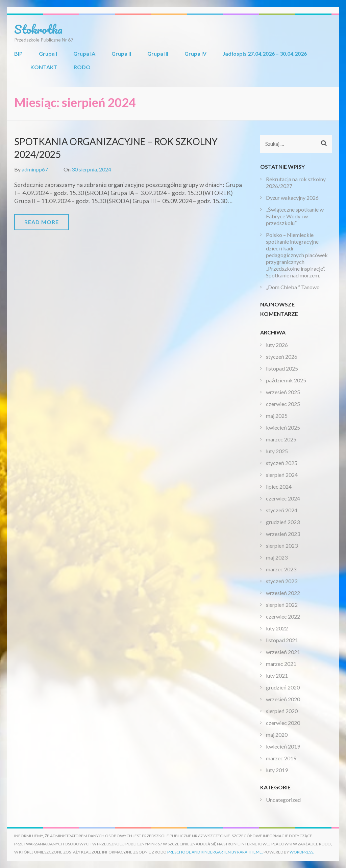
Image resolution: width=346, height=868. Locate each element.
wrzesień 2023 (283, 534)
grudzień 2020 (283, 687)
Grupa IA (84, 53)
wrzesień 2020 (283, 699)
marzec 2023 (281, 569)
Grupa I (48, 53)
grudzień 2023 (283, 522)
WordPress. (302, 852)
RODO (82, 67)
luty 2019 (277, 770)
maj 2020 (277, 735)
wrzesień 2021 (283, 652)
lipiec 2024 (279, 486)
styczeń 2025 (282, 463)
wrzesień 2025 (283, 392)
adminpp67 (35, 169)
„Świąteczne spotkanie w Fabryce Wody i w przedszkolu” (295, 216)
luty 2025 (277, 451)
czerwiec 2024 (283, 498)
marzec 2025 (281, 439)
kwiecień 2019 (283, 746)
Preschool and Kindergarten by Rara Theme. (215, 852)
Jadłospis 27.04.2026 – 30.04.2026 (265, 53)
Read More (42, 222)
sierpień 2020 (282, 711)
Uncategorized (283, 800)
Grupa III (158, 53)
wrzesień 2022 (283, 593)
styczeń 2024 (282, 510)
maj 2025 (277, 416)
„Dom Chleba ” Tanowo (293, 287)
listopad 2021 (282, 640)
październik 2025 (286, 380)
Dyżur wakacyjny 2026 (292, 198)
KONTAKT (44, 67)
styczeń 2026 (282, 357)
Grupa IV (195, 53)
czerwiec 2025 (283, 404)
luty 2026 (277, 345)
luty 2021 (277, 675)
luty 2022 (277, 628)
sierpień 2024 (282, 475)
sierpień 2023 (282, 546)
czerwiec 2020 (283, 723)
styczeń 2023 (282, 581)
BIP (18, 53)
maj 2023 (277, 557)
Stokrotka (38, 29)
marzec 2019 (281, 758)
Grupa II (121, 53)
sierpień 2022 (282, 605)
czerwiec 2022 (283, 616)
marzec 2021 (281, 664)
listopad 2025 (282, 368)
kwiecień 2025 (283, 427)
